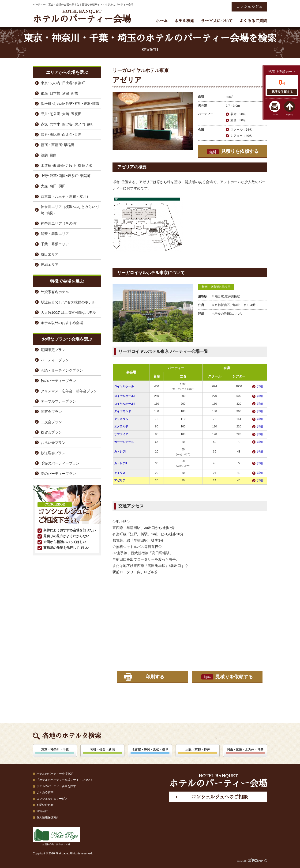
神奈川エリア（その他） (60, 223)
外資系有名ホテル (55, 292)
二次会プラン (51, 422)
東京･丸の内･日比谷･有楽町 (63, 83)
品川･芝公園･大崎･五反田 (61, 114)
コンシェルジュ (249, 7)
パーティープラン (55, 360)
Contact (275, 115)
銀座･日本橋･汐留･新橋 (59, 93)
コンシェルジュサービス (52, 799)
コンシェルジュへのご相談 (220, 797)
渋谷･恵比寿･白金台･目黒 (61, 134)
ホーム (162, 21)
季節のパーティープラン (60, 463)
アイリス (120, 473)
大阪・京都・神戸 (198, 749)
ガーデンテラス (124, 442)
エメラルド (121, 426)
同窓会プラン (51, 412)
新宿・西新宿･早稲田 (216, 287)
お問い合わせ (45, 805)
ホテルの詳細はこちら (227, 314)
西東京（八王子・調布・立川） (65, 196)
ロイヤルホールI (124, 396)
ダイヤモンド (123, 411)
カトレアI (120, 452)
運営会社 (42, 811)
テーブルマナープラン (58, 401)
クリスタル (121, 419)
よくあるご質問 (253, 21)
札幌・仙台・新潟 (102, 749)
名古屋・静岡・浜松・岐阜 (150, 749)
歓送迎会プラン (53, 453)
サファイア (121, 434)
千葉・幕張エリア (55, 244)
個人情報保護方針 (48, 817)
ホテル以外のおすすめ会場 (62, 323)
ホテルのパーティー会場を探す (56, 786)
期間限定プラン (53, 350)
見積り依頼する (282, 92)
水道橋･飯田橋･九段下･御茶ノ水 (66, 165)
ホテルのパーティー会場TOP (55, 774)
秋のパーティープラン (58, 381)
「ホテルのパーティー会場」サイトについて (65, 780)
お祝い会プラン (53, 443)
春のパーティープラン (58, 474)
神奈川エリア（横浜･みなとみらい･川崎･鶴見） (71, 210)
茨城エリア (50, 265)
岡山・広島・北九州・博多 (245, 749)
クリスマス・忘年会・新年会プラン (69, 391)
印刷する (155, 677)
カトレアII (121, 463)
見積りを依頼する (233, 151)
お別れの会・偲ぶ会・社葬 (56, 836)
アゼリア (120, 480)
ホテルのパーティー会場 (82, 17)
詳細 (260, 386)
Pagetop (290, 115)
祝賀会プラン (51, 432)
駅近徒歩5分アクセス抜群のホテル (68, 302)
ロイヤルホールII (125, 404)
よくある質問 (45, 792)
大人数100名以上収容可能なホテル (68, 312)
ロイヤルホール (124, 386)
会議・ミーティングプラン (62, 370)
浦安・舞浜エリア (55, 234)
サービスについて (217, 21)
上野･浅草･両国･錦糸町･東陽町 (66, 176)
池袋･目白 (49, 155)
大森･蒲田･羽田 (53, 186)
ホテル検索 (184, 21)
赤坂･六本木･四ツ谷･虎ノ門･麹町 (67, 124)
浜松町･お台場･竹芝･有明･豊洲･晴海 (70, 104)
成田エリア (50, 254)
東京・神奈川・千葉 (55, 749)
